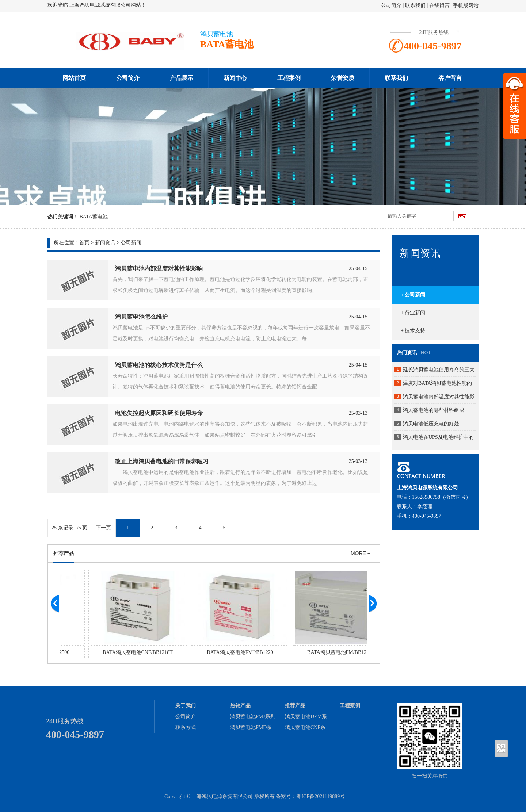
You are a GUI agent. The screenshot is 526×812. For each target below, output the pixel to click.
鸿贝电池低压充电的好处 (431, 424)
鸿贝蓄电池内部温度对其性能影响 (159, 269)
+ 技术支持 (413, 331)
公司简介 (391, 5)
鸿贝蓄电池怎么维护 (141, 317)
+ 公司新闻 (413, 295)
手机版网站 (466, 6)
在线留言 (439, 5)
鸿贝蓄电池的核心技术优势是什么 (159, 365)
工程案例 (289, 78)
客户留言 (450, 78)
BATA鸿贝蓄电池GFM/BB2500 (111, 652)
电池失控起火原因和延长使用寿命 (159, 413)
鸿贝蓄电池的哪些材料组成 (434, 410)
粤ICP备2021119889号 (321, 796)
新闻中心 (235, 78)
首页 (84, 243)
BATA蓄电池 (94, 217)
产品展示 (182, 78)
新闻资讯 (105, 243)
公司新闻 (131, 243)
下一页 (103, 528)
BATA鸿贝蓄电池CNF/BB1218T (213, 652)
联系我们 (415, 5)
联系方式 (186, 727)
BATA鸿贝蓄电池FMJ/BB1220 (316, 652)
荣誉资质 (343, 78)
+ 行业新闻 (413, 313)
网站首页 (74, 78)
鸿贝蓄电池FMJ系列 (253, 717)
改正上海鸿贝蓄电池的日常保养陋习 (162, 461)
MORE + (361, 553)
